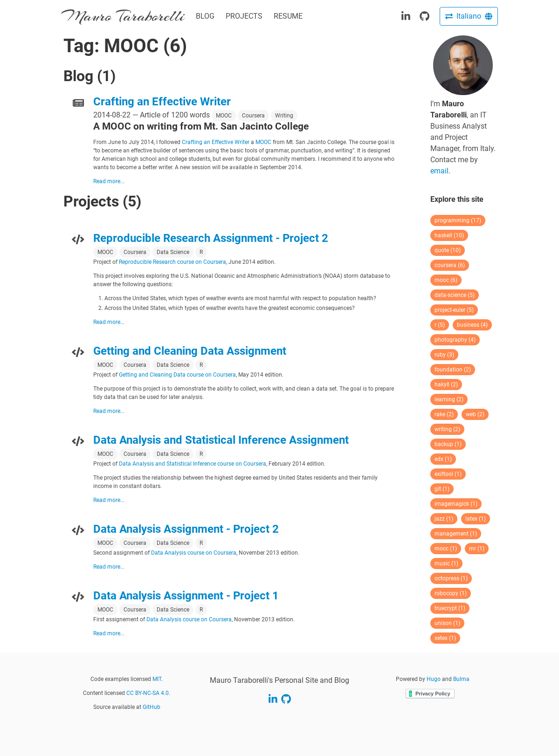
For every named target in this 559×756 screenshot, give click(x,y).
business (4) (472, 325)
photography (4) (455, 340)
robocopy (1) (451, 593)
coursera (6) (450, 265)
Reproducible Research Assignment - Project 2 (211, 238)
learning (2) (449, 399)
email (439, 171)
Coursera (253, 116)
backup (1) (448, 444)
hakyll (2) (446, 385)
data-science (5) (455, 295)
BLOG (205, 16)
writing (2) (447, 429)
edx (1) (443, 459)
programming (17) (458, 220)
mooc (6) (446, 280)
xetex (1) (445, 638)
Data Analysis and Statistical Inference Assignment (221, 440)
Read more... (109, 181)
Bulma (461, 679)
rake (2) (444, 414)
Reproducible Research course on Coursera (173, 262)
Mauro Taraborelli (123, 16)
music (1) (446, 564)
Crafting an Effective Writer (162, 102)
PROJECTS (244, 16)
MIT (157, 679)
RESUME (288, 16)
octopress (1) (451, 578)
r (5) (440, 325)
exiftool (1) (448, 474)
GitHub (152, 707)
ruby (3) (444, 355)
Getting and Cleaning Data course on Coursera (177, 375)
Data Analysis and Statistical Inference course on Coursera (193, 464)
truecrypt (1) (450, 608)
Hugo (434, 679)
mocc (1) (446, 549)
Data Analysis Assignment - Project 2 (186, 529)
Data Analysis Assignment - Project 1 (186, 596)
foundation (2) (453, 370)
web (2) (475, 414)
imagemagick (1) (456, 504)
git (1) (442, 489)
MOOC (224, 116)
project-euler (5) (454, 310)
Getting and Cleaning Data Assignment (190, 351)
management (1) (456, 534)
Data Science (173, 252)
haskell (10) (449, 235)
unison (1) (447, 623)
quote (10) (448, 250)
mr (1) (477, 549)
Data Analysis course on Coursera (194, 553)
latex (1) (476, 519)
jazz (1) (444, 519)
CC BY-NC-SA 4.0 (148, 693)
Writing (284, 116)
